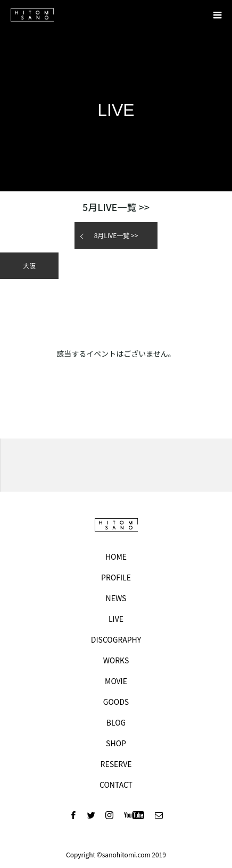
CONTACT (116, 785)
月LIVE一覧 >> (116, 207)
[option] (116, 465)
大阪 (29, 266)
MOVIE (116, 681)
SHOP (116, 743)
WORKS (116, 660)
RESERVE (116, 764)
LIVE (116, 619)
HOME (116, 557)
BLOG (116, 722)
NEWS (116, 598)
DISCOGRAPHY (116, 639)
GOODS (116, 702)
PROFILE (116, 577)
